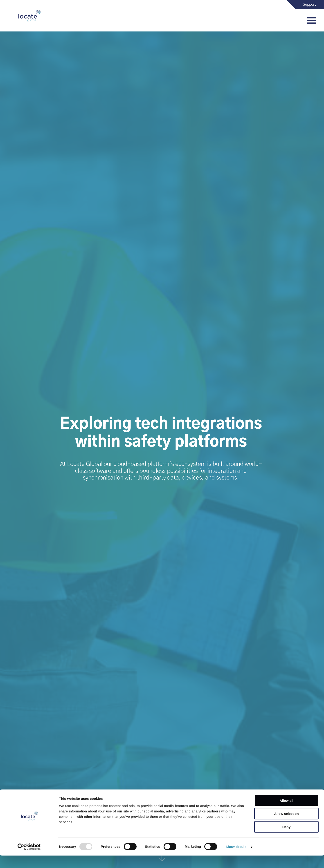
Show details (236, 859)
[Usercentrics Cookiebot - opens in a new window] (29, 859)
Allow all (287, 813)
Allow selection (286, 826)
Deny (287, 839)
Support (309, 4)
